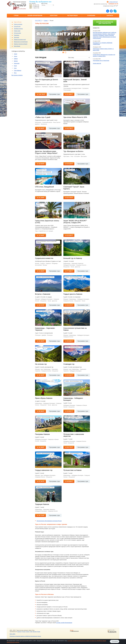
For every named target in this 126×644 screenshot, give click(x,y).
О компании (91, 15)
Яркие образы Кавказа (44, 398)
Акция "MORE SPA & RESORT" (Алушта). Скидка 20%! (75, 222)
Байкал (16, 59)
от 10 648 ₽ (41, 235)
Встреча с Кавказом (43, 294)
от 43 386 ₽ (41, 447)
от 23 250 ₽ (69, 235)
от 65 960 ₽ (41, 411)
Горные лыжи (17, 31)
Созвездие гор (69, 364)
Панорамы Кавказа (42, 434)
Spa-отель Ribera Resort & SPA (75, 117)
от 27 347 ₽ (41, 481)
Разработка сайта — (112, 631)
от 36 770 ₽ (69, 447)
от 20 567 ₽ (69, 411)
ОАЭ (31, 632)
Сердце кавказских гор (44, 470)
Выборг (16, 61)
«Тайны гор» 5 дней (43, 117)
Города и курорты (18, 24)
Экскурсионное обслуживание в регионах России (49, 521)
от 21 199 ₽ (41, 198)
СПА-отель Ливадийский (44, 187)
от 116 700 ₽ (41, 94)
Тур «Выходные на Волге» (73, 151)
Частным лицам (72, 15)
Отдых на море (17, 33)
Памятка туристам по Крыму (21, 44)
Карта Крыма (17, 46)
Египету (28, 632)
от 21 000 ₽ (69, 94)
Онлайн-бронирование (35, 15)
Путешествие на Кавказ (72, 470)
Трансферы (17, 35)
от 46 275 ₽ (69, 305)
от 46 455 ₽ (41, 375)
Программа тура (54, 94)
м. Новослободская (113, 2)
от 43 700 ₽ (69, 128)
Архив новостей (97, 63)
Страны (16, 15)
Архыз (16, 56)
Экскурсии (16, 37)
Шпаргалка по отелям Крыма (21, 42)
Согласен (115, 641)
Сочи (15, 68)
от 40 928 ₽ (69, 481)
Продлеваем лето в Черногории (101, 61)
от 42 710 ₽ (41, 515)
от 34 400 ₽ (41, 128)
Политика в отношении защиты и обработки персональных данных (25, 636)
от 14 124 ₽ (69, 164)
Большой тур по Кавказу (73, 258)
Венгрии (35, 632)
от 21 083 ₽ (41, 341)
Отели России (17, 26)
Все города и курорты (17, 75)
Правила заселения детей (20, 40)
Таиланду (19, 632)
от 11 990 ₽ (41, 271)
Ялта (15, 73)
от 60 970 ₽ (41, 305)
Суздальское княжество (44, 258)
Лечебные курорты (18, 29)
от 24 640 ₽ (41, 164)
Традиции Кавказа (42, 504)
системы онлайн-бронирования (64, 623)
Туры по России (18, 22)
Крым (15, 66)
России (24, 632)
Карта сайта (12, 634)
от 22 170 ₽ (69, 198)
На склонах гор (41, 364)
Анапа (16, 54)
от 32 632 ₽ (69, 375)
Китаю (39, 632)
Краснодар (17, 63)
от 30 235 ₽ (69, 341)
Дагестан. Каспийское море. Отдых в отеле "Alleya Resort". (47, 152)
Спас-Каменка (18, 70)
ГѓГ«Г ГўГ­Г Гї (38, 21)
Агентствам (54, 15)
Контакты (110, 15)
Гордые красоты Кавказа (73, 294)
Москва (72, 630)
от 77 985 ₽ (69, 271)
